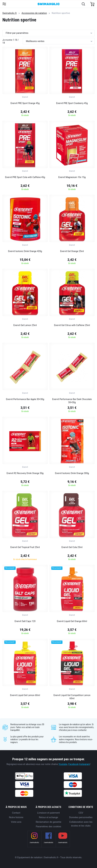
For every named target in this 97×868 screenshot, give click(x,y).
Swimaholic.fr (10, 13)
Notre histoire (16, 817)
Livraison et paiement (48, 813)
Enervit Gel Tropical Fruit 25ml (25, 547)
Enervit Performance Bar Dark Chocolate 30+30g (72, 401)
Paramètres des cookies (48, 827)
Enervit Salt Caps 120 (25, 621)
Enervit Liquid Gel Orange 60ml (72, 621)
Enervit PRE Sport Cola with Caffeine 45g (25, 177)
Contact (16, 813)
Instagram (85, 764)
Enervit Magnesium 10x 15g (72, 177)
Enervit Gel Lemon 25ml (25, 325)
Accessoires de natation (34, 13)
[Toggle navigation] (4, 4)
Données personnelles (81, 817)
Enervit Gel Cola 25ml (72, 547)
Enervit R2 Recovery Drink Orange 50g (25, 473)
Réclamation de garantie (49, 822)
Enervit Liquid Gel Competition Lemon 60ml (72, 697)
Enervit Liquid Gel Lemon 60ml (25, 695)
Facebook (73, 764)
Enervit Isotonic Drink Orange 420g (25, 251)
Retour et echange (48, 817)
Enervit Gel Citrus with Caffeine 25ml (72, 325)
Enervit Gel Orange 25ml (72, 251)
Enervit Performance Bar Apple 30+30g (25, 399)
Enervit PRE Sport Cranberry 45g (72, 103)
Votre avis (16, 822)
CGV (81, 813)
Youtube (63, 764)
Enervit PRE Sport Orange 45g (25, 103)
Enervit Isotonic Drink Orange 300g (72, 473)
